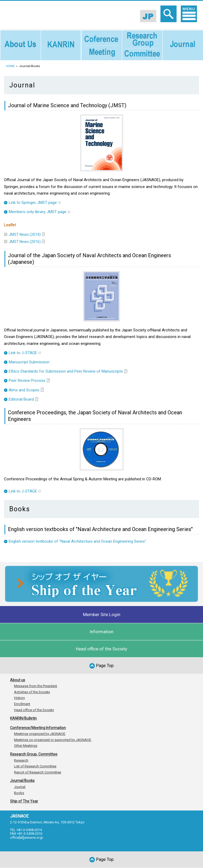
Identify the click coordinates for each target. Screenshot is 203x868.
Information (101, 632)
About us (18, 680)
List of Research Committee (35, 766)
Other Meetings (26, 746)
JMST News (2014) (25, 234)
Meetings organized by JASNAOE (40, 734)
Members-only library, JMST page (38, 212)
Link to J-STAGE (23, 353)
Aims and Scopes (24, 390)
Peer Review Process (27, 381)
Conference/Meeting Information (38, 728)
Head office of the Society (101, 649)
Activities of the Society (32, 692)
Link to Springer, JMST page (33, 203)
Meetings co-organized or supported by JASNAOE (53, 740)
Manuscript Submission (29, 362)
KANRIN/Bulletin (23, 718)
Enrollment (22, 704)
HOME (10, 66)
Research (21, 760)
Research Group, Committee (34, 754)
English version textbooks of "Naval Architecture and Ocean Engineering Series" (77, 541)
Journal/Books (22, 781)
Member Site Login (102, 614)
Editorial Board (21, 399)
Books (19, 793)
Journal (20, 787)
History (19, 698)
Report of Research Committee (38, 772)
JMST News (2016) (25, 242)
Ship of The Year (24, 801)
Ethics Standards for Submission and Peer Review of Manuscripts (66, 371)
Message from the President (36, 686)
